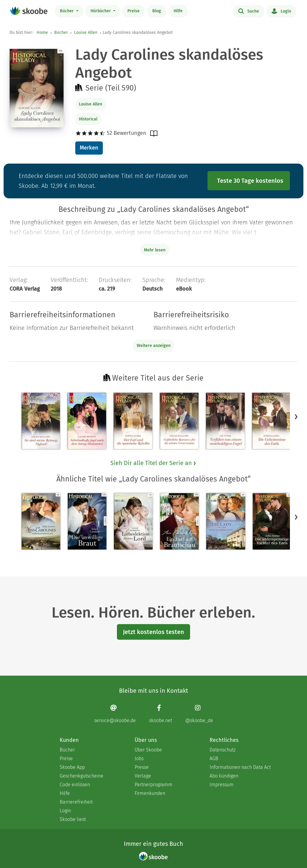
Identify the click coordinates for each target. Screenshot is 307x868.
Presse (142, 767)
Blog (157, 11)
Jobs (139, 758)
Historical (88, 119)
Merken (89, 148)
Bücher (67, 11)
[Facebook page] (161, 714)
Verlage (143, 776)
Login (281, 11)
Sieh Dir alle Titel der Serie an (153, 463)
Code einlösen (75, 785)
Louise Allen (86, 33)
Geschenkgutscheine (82, 776)
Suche (249, 11)
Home (42, 33)
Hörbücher (101, 11)
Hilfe (178, 11)
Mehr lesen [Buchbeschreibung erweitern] (155, 250)
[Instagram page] (199, 714)
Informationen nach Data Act (240, 767)
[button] (296, 417)
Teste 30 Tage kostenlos (250, 181)
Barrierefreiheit (76, 802)
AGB (214, 758)
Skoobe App (72, 767)
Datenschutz (223, 750)
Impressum (222, 785)
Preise (134, 11)
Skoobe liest (73, 819)
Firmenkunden (150, 793)
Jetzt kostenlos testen (153, 632)
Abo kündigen (224, 776)
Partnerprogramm (153, 785)
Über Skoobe (148, 750)
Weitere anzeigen (154, 346)
